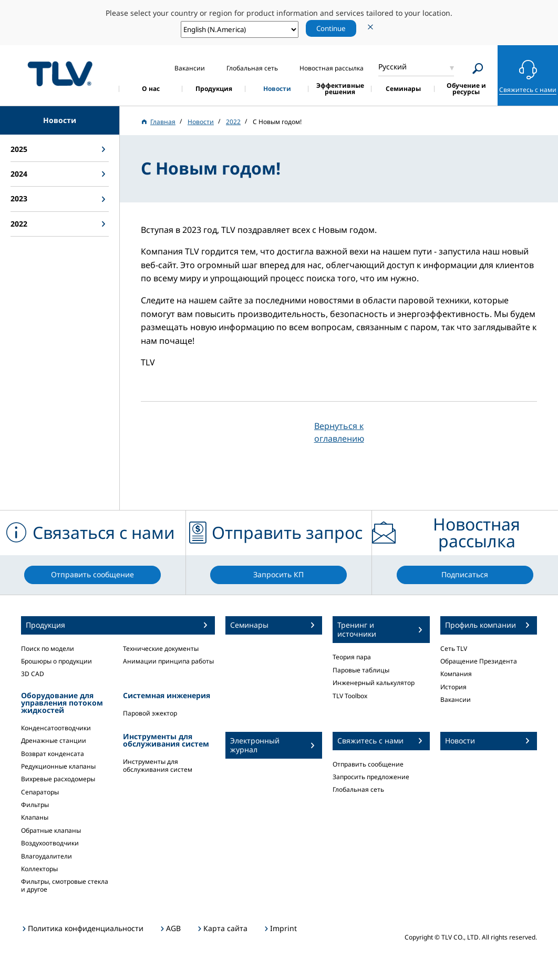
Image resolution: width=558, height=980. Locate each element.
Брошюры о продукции (56, 661)
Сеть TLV (454, 649)
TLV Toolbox (350, 696)
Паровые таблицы (361, 670)
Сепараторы (40, 792)
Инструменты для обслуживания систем (158, 765)
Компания (456, 674)
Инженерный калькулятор (374, 683)
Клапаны (35, 817)
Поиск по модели (48, 649)
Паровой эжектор (150, 713)
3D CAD (33, 674)
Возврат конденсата (53, 754)
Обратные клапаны (51, 830)
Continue (331, 28)
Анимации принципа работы (168, 661)
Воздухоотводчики (50, 843)
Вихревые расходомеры (58, 779)
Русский (392, 67)
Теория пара (352, 657)
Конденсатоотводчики (56, 728)
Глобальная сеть (358, 789)
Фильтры (35, 805)
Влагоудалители (47, 856)
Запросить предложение (371, 777)
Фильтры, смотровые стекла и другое (65, 885)
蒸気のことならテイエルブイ (60, 74)
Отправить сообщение (368, 764)
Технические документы (161, 649)
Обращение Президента (479, 661)
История (453, 687)
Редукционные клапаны (58, 766)
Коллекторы (39, 869)
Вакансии (456, 700)
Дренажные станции (54, 741)
